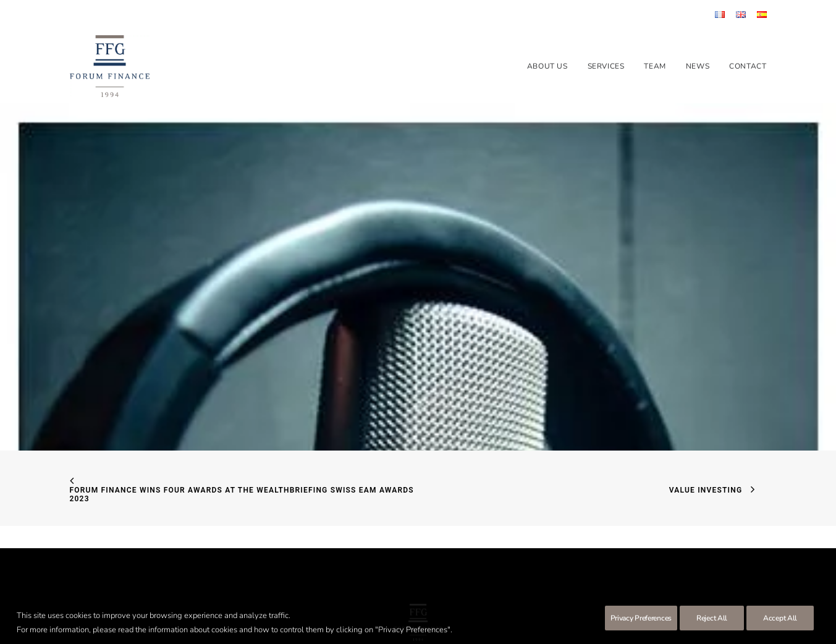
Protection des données (445, 595)
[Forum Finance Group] (110, 66)
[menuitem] (722, 15)
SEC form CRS (276, 595)
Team (655, 66)
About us (547, 66)
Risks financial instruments (538, 595)
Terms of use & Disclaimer (353, 595)
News (698, 66)
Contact (748, 66)
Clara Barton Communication (441, 609)
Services (606, 66)
